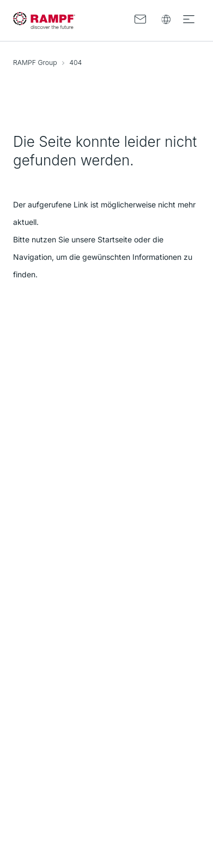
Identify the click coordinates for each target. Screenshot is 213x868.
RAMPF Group (35, 63)
